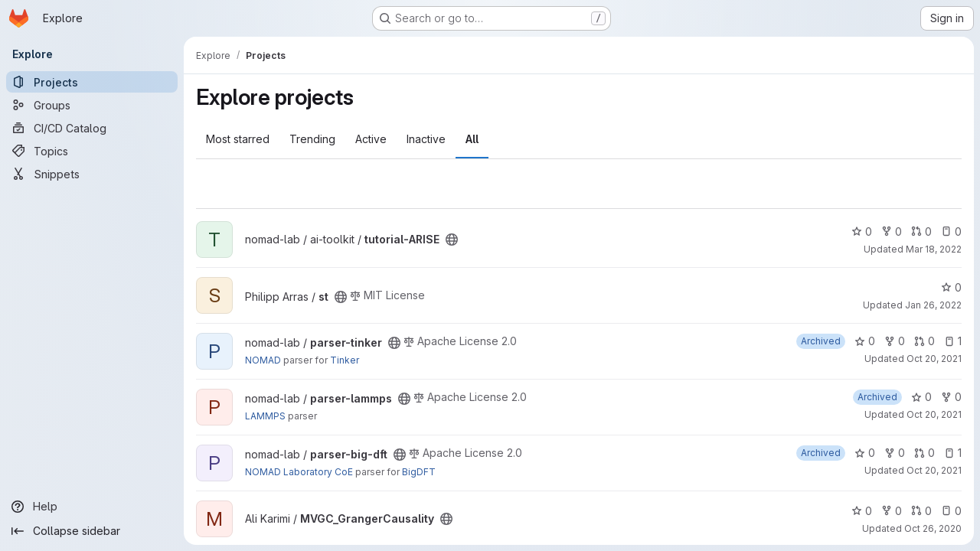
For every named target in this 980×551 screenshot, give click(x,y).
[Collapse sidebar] (92, 531)
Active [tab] (371, 139)
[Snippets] (92, 174)
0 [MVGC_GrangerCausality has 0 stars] (862, 511)
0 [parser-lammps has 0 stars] (921, 397)
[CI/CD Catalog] (92, 128)
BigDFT (419, 472)
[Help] (92, 507)
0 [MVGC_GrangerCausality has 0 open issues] (951, 511)
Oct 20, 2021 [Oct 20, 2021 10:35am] (934, 359)
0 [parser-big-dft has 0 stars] (865, 453)
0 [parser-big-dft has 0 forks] (895, 453)
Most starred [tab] (238, 139)
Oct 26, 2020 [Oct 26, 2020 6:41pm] (933, 528)
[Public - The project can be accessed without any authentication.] (452, 240)
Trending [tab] (312, 139)
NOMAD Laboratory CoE (299, 472)
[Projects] (92, 82)
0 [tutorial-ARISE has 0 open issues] (951, 231)
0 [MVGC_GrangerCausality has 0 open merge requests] (921, 511)
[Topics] (92, 151)
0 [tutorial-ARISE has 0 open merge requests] (921, 231)
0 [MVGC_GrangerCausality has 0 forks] (892, 511)
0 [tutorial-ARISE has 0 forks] (892, 231)
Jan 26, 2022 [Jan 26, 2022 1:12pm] (933, 305)
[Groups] (92, 105)
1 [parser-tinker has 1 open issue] (953, 341)
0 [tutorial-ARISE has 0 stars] (862, 231)
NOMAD (263, 360)
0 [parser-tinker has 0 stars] (865, 341)
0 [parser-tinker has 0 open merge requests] (924, 341)
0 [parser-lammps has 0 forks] (951, 397)
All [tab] (472, 139)
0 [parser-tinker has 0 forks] (895, 341)
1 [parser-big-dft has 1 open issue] (953, 453)
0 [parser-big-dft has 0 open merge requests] (924, 453)
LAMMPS (265, 416)
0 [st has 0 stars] (951, 287)
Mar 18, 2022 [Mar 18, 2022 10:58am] (934, 249)
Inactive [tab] (426, 139)
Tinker (345, 360)
